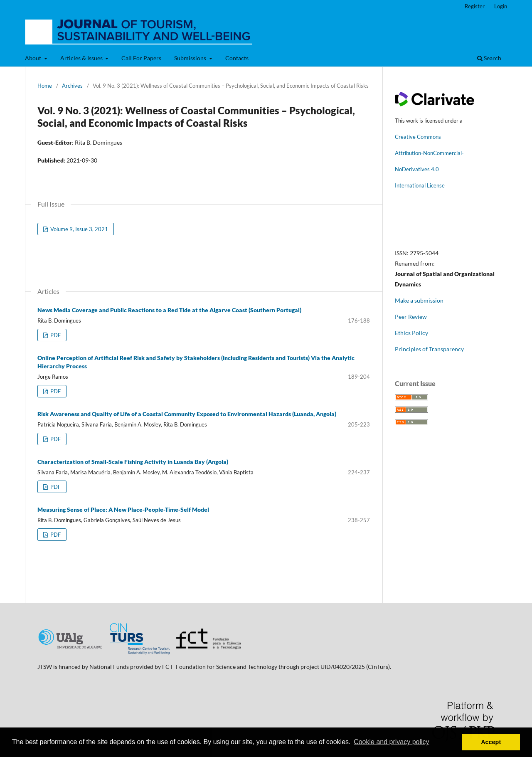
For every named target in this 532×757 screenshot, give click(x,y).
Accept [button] (491, 742)
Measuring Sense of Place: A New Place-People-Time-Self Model (123, 509)
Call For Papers (141, 58)
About (34, 58)
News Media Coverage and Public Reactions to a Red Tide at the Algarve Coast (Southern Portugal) (169, 310)
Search (489, 58)
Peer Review (411, 317)
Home (45, 86)
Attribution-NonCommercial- (429, 153)
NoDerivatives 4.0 (417, 169)
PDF (55, 335)
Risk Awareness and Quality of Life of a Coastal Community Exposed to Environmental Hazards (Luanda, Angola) (187, 414)
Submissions (191, 58)
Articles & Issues (82, 58)
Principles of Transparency (429, 349)
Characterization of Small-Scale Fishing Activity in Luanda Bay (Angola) (133, 462)
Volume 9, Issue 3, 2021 (79, 229)
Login (501, 6)
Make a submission (419, 300)
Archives (72, 86)
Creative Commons (418, 137)
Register (475, 6)
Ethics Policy (411, 333)
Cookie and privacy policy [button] (391, 742)
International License (420, 185)
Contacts (237, 58)
